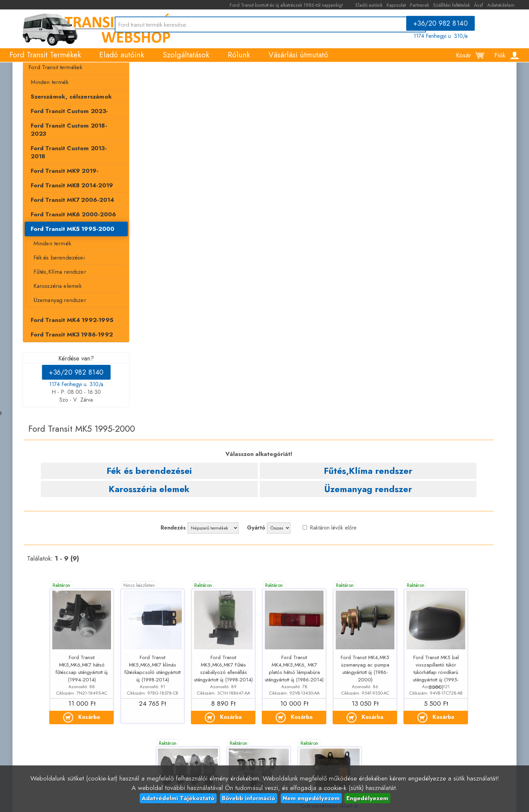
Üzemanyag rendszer (53, 313)
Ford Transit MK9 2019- (58, 182)
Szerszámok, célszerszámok (65, 123)
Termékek (26, 74)
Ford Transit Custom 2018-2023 (70, 153)
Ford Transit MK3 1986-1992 (65, 348)
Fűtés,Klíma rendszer (53, 284)
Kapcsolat (403, 5)
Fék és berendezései (52, 270)
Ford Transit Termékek (45, 61)
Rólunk (239, 61)
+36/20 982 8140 (445, 26)
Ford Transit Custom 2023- (63, 138)
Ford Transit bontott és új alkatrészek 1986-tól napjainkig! (298, 5)
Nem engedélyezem (311, 798)
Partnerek (427, 5)
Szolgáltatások (186, 61)
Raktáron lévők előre (399, 161)
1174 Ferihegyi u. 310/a (445, 38)
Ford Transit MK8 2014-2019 (65, 197)
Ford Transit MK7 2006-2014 (66, 211)
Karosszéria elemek (51, 299)
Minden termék (43, 109)
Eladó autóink (376, 5)
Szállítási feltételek (459, 5)
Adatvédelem (508, 5)
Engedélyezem (367, 798)
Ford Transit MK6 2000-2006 (67, 226)
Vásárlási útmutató (298, 61)
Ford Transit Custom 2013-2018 (69, 167)
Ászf (486, 5)
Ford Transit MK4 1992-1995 (65, 333)
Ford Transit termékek (49, 94)
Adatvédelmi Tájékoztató (178, 798)
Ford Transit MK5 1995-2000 (66, 241)
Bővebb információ (249, 798)
